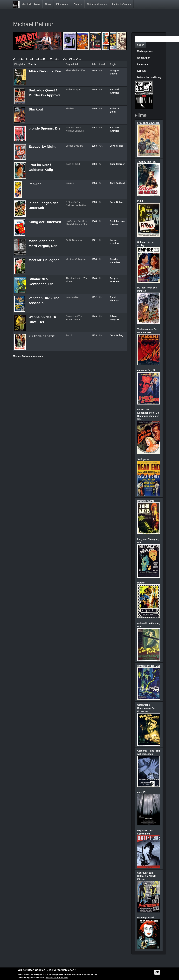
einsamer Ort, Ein (147, 370)
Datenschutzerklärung (149, 77)
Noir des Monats (97, 4)
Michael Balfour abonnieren (28, 356)
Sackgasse (143, 459)
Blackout (36, 109)
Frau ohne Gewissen (148, 123)
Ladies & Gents (122, 4)
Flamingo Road (146, 918)
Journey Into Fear (147, 162)
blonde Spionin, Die (44, 128)
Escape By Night (42, 147)
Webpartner (144, 58)
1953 (94, 128)
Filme (78, 4)
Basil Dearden (118, 164)
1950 (94, 109)
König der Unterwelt (45, 222)
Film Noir (62, 4)
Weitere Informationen (57, 978)
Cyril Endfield (117, 183)
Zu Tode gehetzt (41, 336)
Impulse (35, 184)
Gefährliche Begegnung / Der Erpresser (146, 708)
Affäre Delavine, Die (45, 71)
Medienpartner (145, 51)
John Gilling (117, 146)
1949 (94, 316)
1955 (94, 70)
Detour (141, 583)
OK (157, 972)
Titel (32, 64)
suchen (141, 45)
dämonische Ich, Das (149, 666)
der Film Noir (31, 4)
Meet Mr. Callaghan (44, 260)
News (48, 4)
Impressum (143, 64)
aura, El (141, 792)
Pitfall (140, 201)
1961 (94, 240)
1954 (94, 183)
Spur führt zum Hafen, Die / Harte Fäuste (147, 876)
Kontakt (141, 71)
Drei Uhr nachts (146, 501)
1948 (94, 221)
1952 (94, 297)
